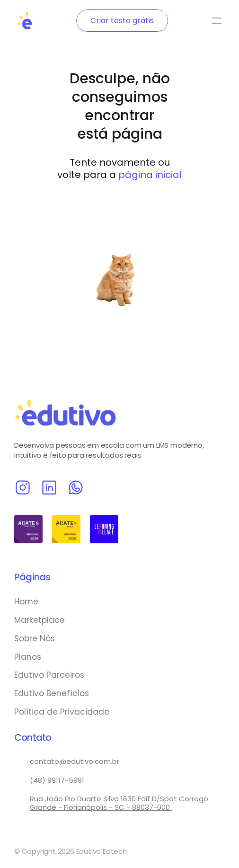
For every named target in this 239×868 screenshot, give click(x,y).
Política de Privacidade (62, 712)
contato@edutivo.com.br (75, 761)
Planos (28, 657)
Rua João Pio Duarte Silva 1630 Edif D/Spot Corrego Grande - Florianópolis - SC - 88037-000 (120, 803)
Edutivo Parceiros (49, 675)
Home (26, 602)
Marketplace (40, 620)
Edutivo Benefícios (52, 693)
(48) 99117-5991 (57, 780)
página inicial (150, 175)
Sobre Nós (35, 638)
